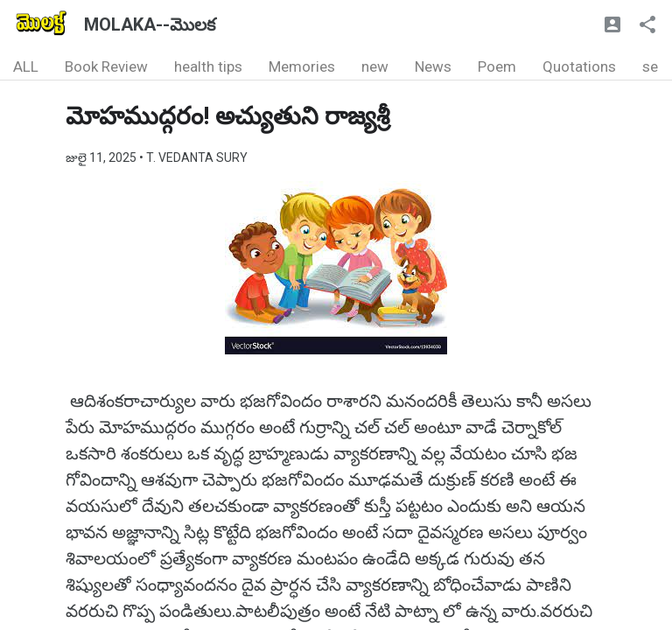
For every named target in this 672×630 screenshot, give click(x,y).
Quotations (579, 66)
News (433, 66)
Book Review (106, 66)
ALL (26, 66)
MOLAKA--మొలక (150, 24)
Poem (497, 66)
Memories (302, 66)
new (375, 66)
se (650, 66)
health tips (208, 66)
